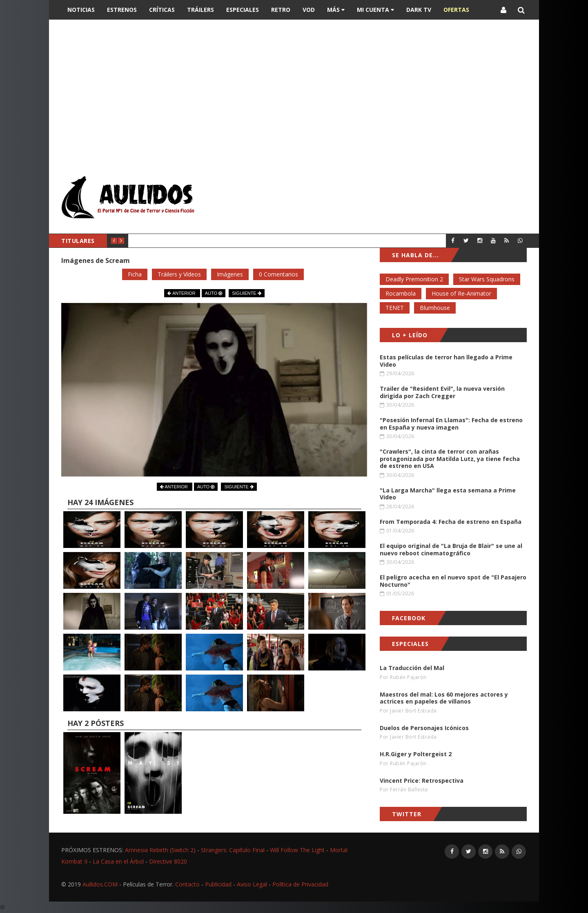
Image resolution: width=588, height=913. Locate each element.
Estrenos (122, 10)
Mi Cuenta (375, 10)
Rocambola (401, 293)
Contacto (187, 884)
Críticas (162, 10)
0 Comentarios (278, 274)
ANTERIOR (182, 293)
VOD (309, 10)
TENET (395, 308)
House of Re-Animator (461, 293)
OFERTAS (456, 10)
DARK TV (419, 10)
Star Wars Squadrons (487, 279)
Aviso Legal (252, 884)
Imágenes (230, 274)
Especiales (243, 10)
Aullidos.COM (100, 884)
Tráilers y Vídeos (179, 274)
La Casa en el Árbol (118, 861)
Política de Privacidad (300, 884)
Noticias (81, 10)
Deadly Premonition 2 (414, 279)
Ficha (135, 274)
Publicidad (218, 884)
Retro (281, 10)
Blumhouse (435, 308)
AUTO (214, 293)
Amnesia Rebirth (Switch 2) (160, 850)
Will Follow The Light (297, 850)
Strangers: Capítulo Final (233, 850)
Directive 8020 (168, 861)
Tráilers (200, 10)
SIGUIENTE (246, 293)
